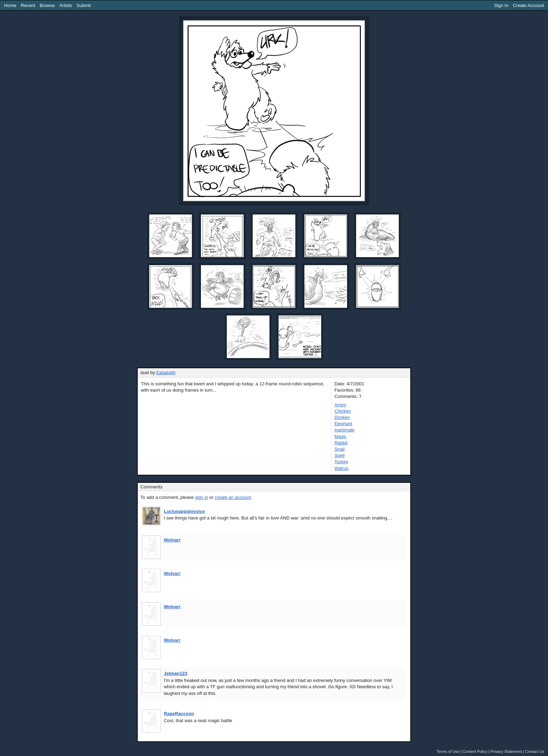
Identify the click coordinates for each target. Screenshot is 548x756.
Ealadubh (166, 373)
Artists (66, 5)
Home (10, 5)
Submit (84, 5)
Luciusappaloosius (185, 511)
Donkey (342, 417)
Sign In (501, 5)
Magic (341, 437)
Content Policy (475, 751)
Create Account (528, 5)
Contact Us (535, 751)
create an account (233, 497)
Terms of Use (448, 751)
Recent (28, 5)
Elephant (343, 424)
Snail (340, 449)
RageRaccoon (179, 714)
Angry (340, 405)
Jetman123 (176, 673)
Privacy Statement (506, 751)
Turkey (341, 462)
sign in (202, 497)
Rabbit (341, 443)
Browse (47, 5)
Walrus (341, 468)
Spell (340, 455)
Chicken (343, 411)
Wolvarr (172, 540)
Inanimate (344, 430)
